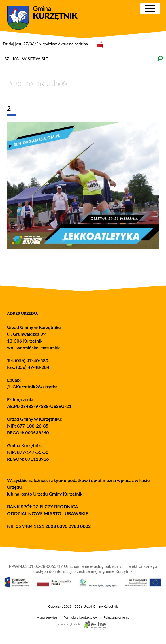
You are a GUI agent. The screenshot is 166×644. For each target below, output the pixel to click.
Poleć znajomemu (116, 617)
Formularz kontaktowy (80, 617)
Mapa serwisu (47, 617)
